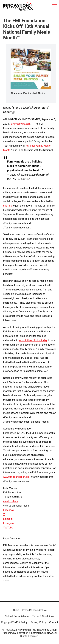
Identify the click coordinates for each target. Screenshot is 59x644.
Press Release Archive (34, 610)
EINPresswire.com (21, 124)
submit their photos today (33, 340)
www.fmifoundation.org (16, 477)
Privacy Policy (38, 622)
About (16, 610)
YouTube (8, 528)
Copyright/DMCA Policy (14, 622)
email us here (11, 501)
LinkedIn (8, 519)
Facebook (9, 510)
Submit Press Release (17, 616)
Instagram (9, 523)
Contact (54, 622)
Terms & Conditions (43, 616)
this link (7, 206)
